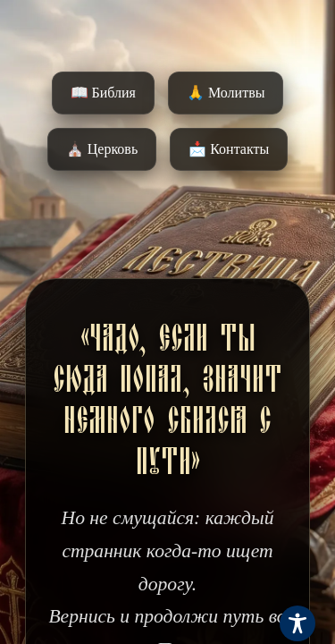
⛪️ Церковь (102, 149)
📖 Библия (103, 93)
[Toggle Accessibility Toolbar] (297, 623)
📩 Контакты (229, 149)
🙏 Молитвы (226, 93)
